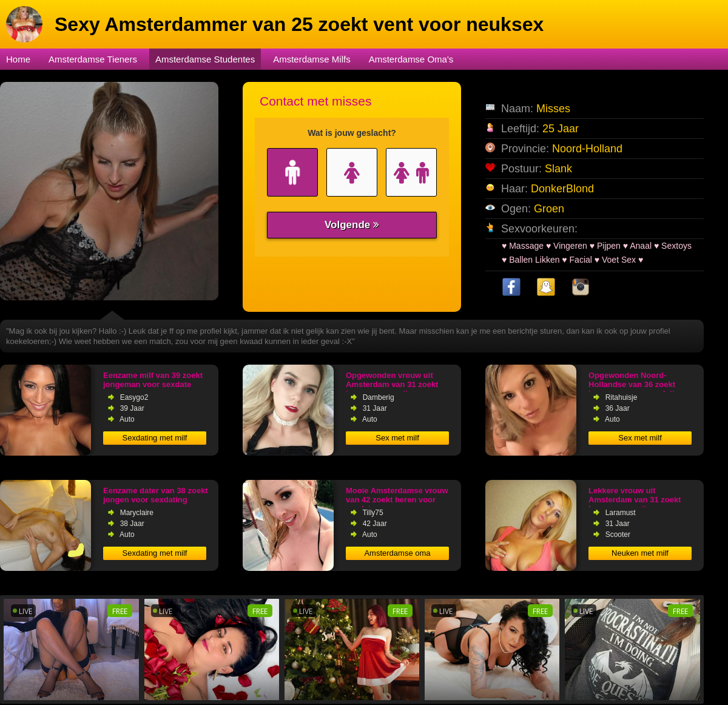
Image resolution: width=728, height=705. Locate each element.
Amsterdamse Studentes (205, 59)
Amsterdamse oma (397, 553)
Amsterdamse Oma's (411, 59)
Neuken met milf (640, 553)
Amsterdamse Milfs (312, 59)
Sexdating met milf (155, 438)
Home (18, 59)
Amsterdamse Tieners (93, 59)
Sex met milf (397, 438)
